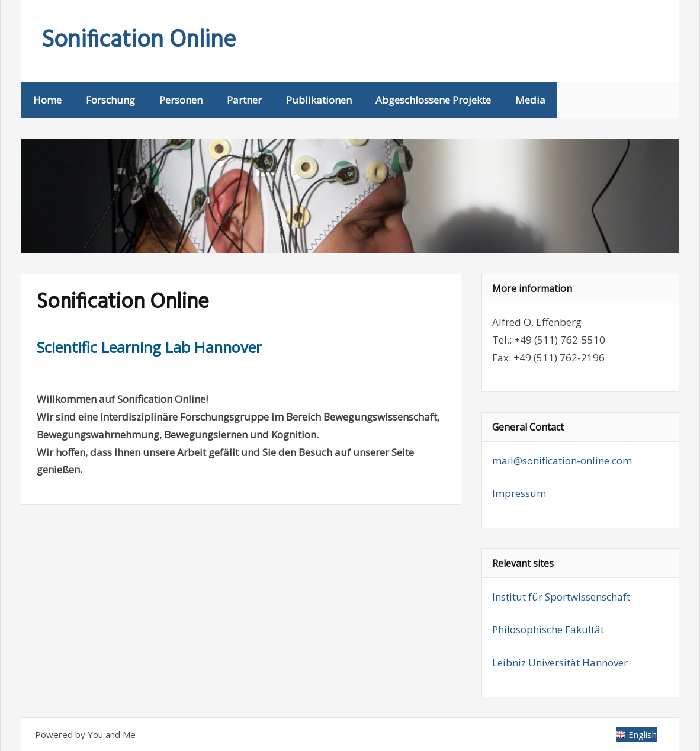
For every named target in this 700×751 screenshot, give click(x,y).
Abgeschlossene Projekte (433, 100)
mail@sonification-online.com (562, 460)
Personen (181, 100)
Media (530, 100)
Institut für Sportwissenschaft (561, 597)
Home (47, 100)
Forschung (110, 100)
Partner (244, 100)
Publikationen (319, 100)
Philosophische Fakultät (548, 629)
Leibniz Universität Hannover (560, 662)
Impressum (519, 493)
